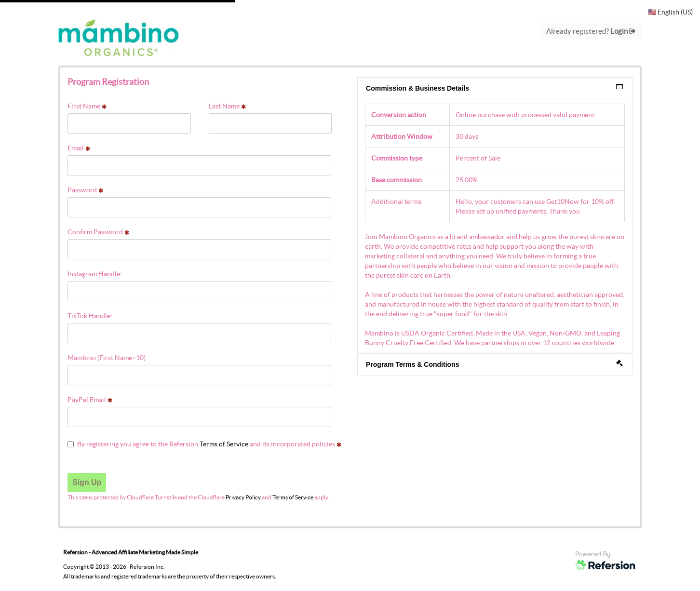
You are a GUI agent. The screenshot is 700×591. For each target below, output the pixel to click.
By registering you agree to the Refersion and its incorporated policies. (204, 444)
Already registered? (591, 31)
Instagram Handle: (95, 274)
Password (85, 190)
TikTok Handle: (90, 316)
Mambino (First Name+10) (107, 358)
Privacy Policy (243, 497)
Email (79, 148)
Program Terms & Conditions (494, 364)
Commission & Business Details (494, 88)
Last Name (227, 106)
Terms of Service (224, 444)
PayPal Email (90, 400)
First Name (87, 106)
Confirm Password (98, 232)
